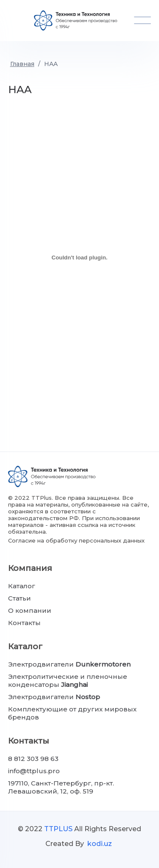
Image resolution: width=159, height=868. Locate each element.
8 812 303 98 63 (33, 759)
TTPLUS (58, 829)
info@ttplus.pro (34, 771)
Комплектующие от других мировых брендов (72, 713)
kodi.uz (100, 844)
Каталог (22, 586)
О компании (30, 610)
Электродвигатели (69, 664)
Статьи (20, 598)
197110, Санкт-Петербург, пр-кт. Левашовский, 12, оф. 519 (61, 787)
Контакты (24, 623)
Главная (22, 64)
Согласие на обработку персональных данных (76, 540)
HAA (51, 64)
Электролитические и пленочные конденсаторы (68, 681)
